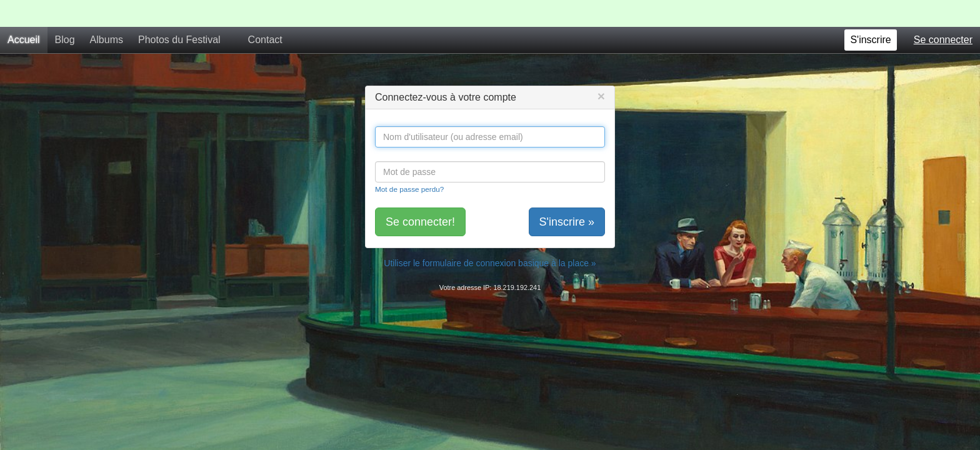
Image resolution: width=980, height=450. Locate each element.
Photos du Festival (179, 13)
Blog (65, 13)
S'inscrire (870, 13)
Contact (265, 13)
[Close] (601, 69)
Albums (107, 13)
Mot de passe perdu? (409, 162)
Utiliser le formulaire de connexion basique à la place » (490, 236)
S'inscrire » (567, 195)
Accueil (24, 13)
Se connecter (943, 13)
